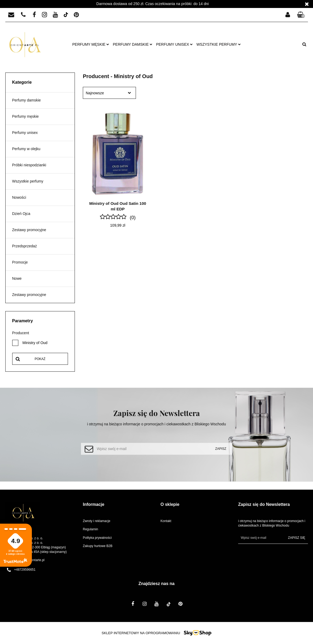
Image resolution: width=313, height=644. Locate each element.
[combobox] (109, 93)
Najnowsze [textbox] (95, 93)
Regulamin (90, 529)
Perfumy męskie (91, 44)
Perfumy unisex (174, 44)
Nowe (17, 278)
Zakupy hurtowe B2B (98, 546)
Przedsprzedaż (25, 246)
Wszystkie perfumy (219, 44)
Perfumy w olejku (26, 149)
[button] (301, 15)
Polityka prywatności (97, 538)
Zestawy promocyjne (29, 230)
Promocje (20, 262)
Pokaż (40, 359)
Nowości (19, 197)
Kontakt (166, 521)
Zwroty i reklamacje (97, 521)
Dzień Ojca (21, 214)
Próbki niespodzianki (29, 165)
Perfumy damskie (133, 44)
